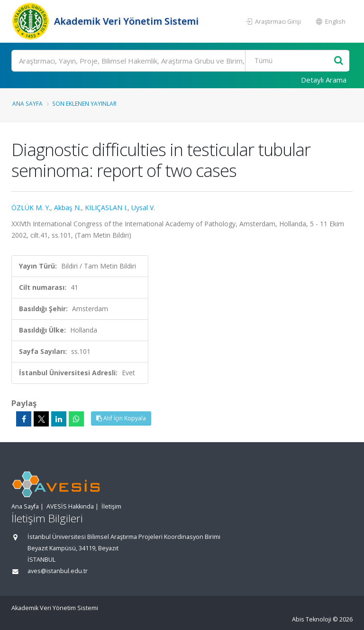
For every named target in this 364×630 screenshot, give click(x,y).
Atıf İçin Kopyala (121, 418)
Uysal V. (143, 208)
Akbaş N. (68, 208)
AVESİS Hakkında (70, 506)
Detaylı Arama (324, 80)
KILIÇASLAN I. (106, 208)
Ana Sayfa (27, 103)
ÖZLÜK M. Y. (31, 208)
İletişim (111, 506)
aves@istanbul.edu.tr (58, 571)
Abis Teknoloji (312, 619)
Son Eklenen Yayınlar (84, 103)
